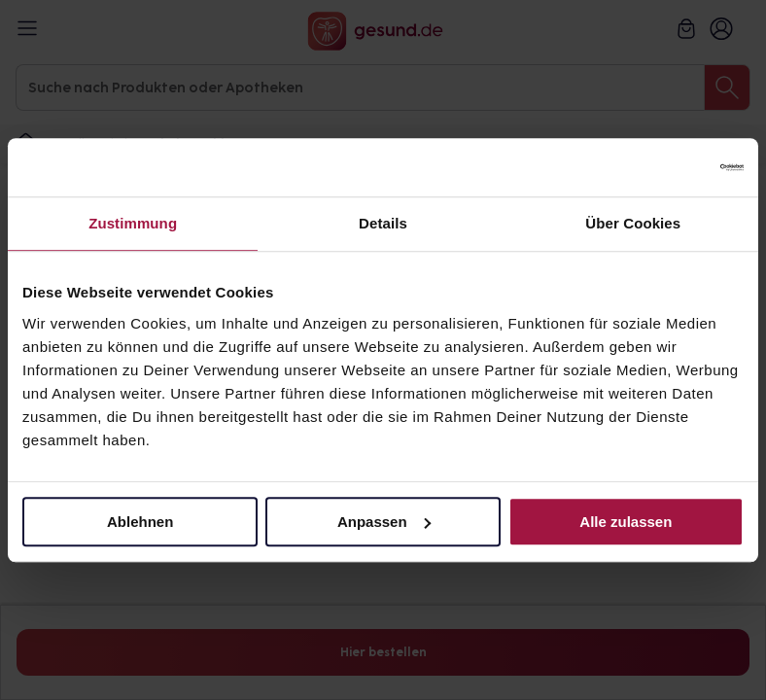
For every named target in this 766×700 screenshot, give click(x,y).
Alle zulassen (626, 522)
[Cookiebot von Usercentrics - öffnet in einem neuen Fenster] (659, 167)
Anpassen (384, 522)
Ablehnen (140, 522)
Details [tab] (383, 223)
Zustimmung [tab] (133, 223)
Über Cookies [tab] (633, 223)
